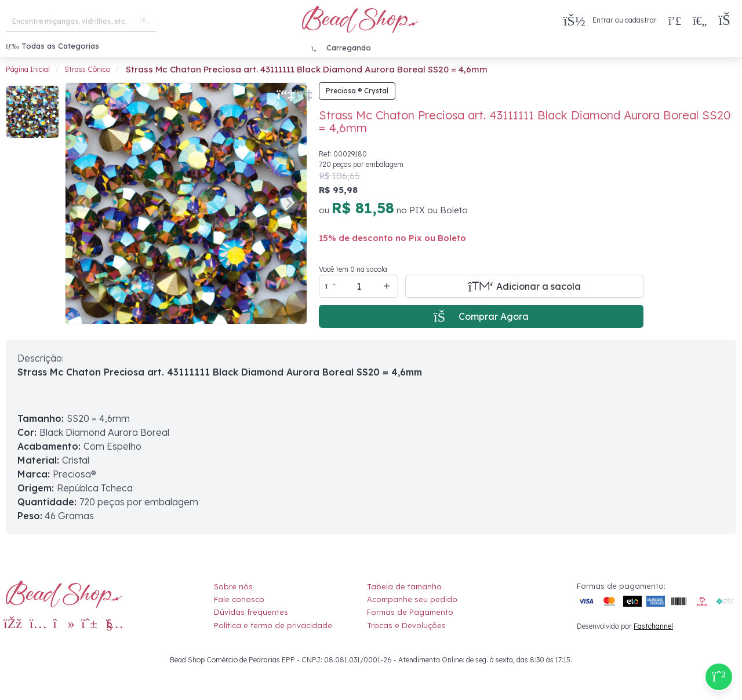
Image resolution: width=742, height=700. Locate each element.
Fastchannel (653, 626)
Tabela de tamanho (404, 586)
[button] (727, 21)
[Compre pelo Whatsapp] (719, 677)
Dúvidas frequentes (251, 612)
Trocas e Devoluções (406, 625)
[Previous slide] (83, 203)
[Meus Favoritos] (700, 20)
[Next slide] (289, 203)
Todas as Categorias (52, 46)
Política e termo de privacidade (273, 625)
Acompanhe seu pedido (412, 599)
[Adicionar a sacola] (524, 286)
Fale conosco (239, 599)
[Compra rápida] (675, 20)
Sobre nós (233, 586)
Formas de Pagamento (410, 612)
